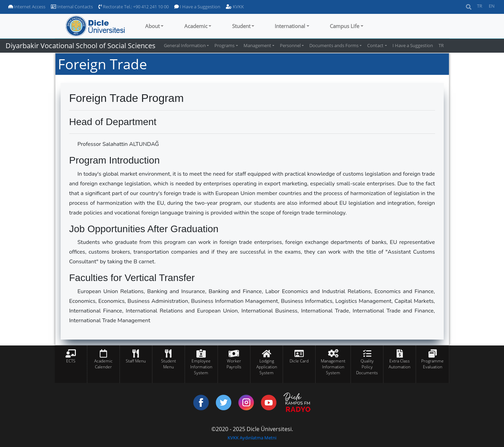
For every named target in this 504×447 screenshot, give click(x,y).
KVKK (235, 7)
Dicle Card (299, 361)
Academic (196, 26)
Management (257, 45)
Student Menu (169, 364)
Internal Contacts (72, 7)
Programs (224, 45)
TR (480, 6)
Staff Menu (136, 361)
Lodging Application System (267, 367)
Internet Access (27, 7)
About (152, 26)
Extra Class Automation (400, 364)
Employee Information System (201, 367)
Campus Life (344, 26)
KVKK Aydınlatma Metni (252, 438)
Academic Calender (103, 364)
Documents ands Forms (334, 45)
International (290, 26)
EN (492, 6)
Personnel (290, 45)
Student (241, 26)
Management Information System (333, 367)
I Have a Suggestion (197, 7)
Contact (375, 45)
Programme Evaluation (432, 364)
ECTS (71, 361)
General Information (185, 45)
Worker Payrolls (234, 364)
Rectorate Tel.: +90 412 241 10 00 (134, 7)
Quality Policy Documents (367, 367)
